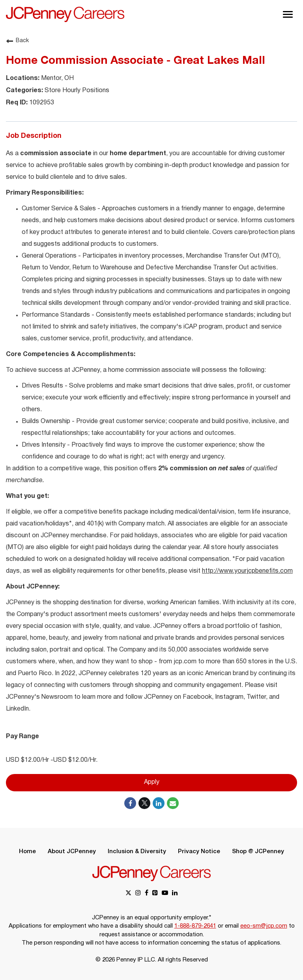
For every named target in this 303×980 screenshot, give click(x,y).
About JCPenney (72, 852)
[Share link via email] (173, 803)
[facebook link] (147, 894)
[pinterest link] (155, 894)
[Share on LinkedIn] (159, 803)
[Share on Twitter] (144, 803)
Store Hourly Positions (76, 91)
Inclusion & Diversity (137, 852)
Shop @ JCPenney (258, 852)
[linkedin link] (175, 894)
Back (17, 41)
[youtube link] (165, 894)
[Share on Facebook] (130, 803)
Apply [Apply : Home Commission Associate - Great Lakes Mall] (152, 783)
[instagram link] (138, 894)
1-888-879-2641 (195, 926)
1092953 (41, 103)
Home (27, 852)
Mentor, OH (57, 78)
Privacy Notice (199, 852)
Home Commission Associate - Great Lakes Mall (136, 61)
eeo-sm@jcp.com (264, 926)
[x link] (128, 894)
